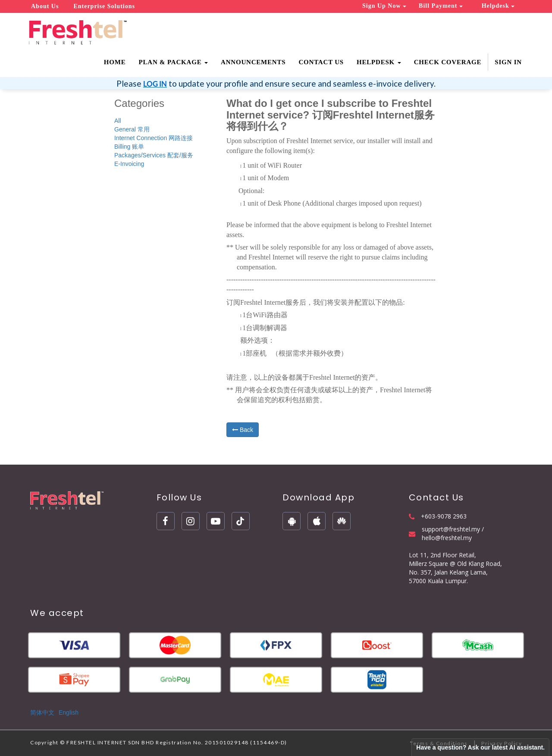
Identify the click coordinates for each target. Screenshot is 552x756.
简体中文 (42, 712)
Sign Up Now (384, 6)
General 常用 (132, 129)
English (69, 712)
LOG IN (155, 84)
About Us (45, 6)
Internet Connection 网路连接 (154, 138)
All (118, 121)
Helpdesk (498, 6)
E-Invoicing (129, 164)
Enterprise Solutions (104, 6)
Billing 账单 (129, 147)
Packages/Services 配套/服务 (154, 155)
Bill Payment (441, 6)
